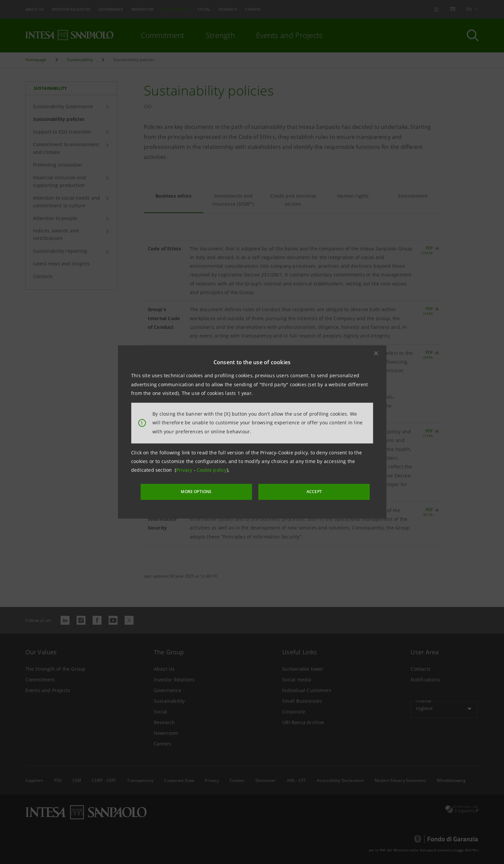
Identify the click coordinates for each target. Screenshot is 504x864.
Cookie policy (212, 471)
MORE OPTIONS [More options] (212, 491)
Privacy (185, 471)
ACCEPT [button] (300, 491)
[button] (376, 354)
